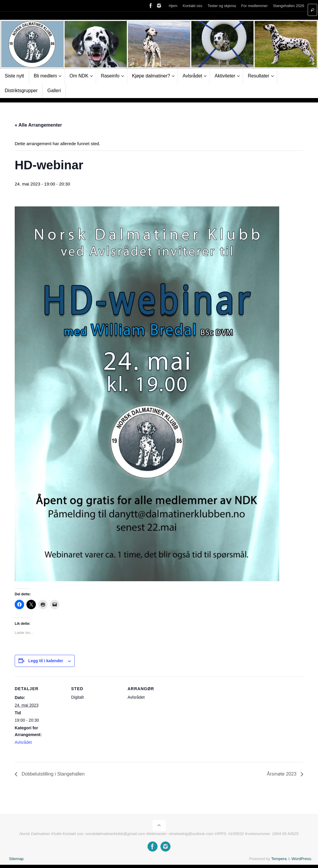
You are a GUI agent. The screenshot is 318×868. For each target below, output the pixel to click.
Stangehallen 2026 (289, 6)
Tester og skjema (222, 6)
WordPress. (302, 859)
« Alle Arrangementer (38, 125)
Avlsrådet (23, 742)
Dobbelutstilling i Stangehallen (52, 774)
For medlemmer (255, 6)
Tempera (279, 859)
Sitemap (16, 859)
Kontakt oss (193, 6)
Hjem (173, 6)
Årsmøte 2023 (282, 774)
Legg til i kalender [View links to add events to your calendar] (46, 661)
